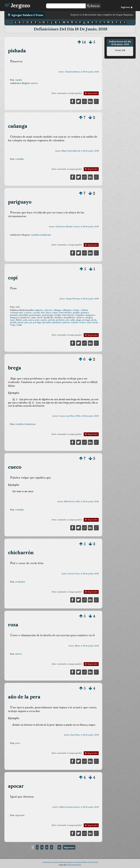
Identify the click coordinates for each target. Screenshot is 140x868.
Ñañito (19, 320)
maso (34, 318)
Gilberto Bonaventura (69, 807)
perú (18, 743)
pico (68, 320)
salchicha (56, 322)
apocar (16, 786)
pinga (79, 320)
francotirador (65, 313)
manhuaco (25, 318)
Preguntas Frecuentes (73, 862)
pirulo (20, 322)
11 (59, 847)
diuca (48, 313)
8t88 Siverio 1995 (72, 502)
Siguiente (69, 847)
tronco (83, 322)
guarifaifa (24, 315)
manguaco (90, 315)
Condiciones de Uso (49, 862)
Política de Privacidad (90, 862)
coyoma (36, 313)
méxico (19, 654)
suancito (66, 322)
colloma (84, 310)
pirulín (13, 322)
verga (13, 325)
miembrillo (48, 318)
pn (31, 322)
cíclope (76, 310)
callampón (67, 310)
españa (19, 80)
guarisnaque (35, 315)
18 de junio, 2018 (91, 72)
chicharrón (21, 552)
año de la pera (24, 697)
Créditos (61, 862)
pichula (51, 320)
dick (43, 313)
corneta (28, 313)
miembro (59, 318)
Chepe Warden (73, 299)
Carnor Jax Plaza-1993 (69, 416)
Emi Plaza (75, 735)
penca (31, 320)
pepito (44, 320)
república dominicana (25, 424)
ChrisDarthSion (72, 72)
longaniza (80, 315)
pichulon (60, 320)
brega (15, 368)
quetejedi (47, 322)
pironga (86, 320)
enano (55, 313)
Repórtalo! (91, 93)
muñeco (80, 318)
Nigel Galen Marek (71, 151)
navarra (34, 83)
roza (13, 625)
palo (25, 320)
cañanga (18, 126)
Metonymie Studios (74, 865)
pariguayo (20, 202)
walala (19, 325)
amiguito (39, 310)
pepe (37, 320)
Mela (77, 646)
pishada (17, 51)
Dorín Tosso (74, 574)
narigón (89, 318)
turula (95, 322)
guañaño (14, 315)
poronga (37, 322)
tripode (75, 322)
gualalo (76, 313)
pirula (94, 320)
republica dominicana (41, 235)
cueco (15, 467)
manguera (15, 318)
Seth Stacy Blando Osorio (68, 227)
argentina (20, 815)
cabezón (48, 310)
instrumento (68, 315)
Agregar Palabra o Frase (26, 15)
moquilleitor (70, 318)
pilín (73, 320)
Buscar (93, 6)
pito (26, 322)
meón (40, 318)
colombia (19, 159)
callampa (57, 310)
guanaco (85, 313)
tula (89, 322)
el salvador (20, 582)
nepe (12, 320)
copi (13, 278)
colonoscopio (16, 313)
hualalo (58, 315)
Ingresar (127, 7)
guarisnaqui (48, 315)
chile (18, 307)
